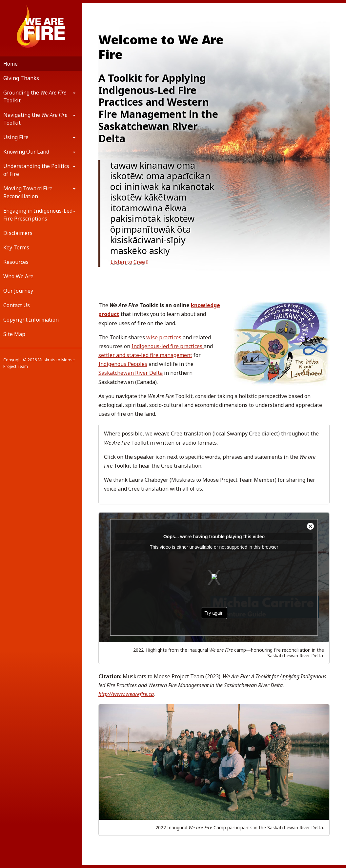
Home (10, 64)
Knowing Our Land (26, 152)
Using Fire (16, 137)
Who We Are (18, 276)
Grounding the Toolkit (35, 96)
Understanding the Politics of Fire (36, 170)
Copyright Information (31, 320)
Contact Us (17, 305)
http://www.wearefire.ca (126, 694)
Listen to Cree (129, 262)
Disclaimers (18, 233)
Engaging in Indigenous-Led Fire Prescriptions (38, 215)
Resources (16, 262)
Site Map (14, 334)
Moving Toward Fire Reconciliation (28, 192)
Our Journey (18, 291)
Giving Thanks (21, 78)
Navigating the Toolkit (35, 119)
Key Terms (16, 247)
